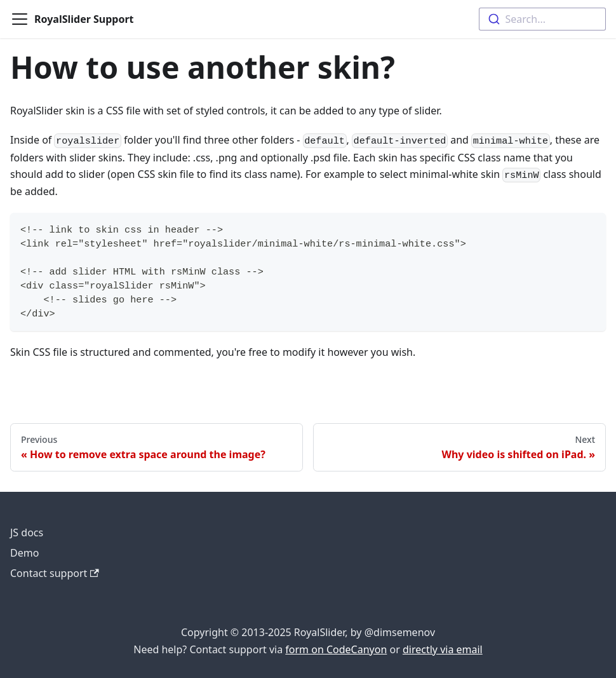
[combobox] (542, 19)
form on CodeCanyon (336, 649)
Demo (24, 553)
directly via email (443, 649)
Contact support (55, 573)
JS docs (27, 532)
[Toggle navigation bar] (20, 19)
